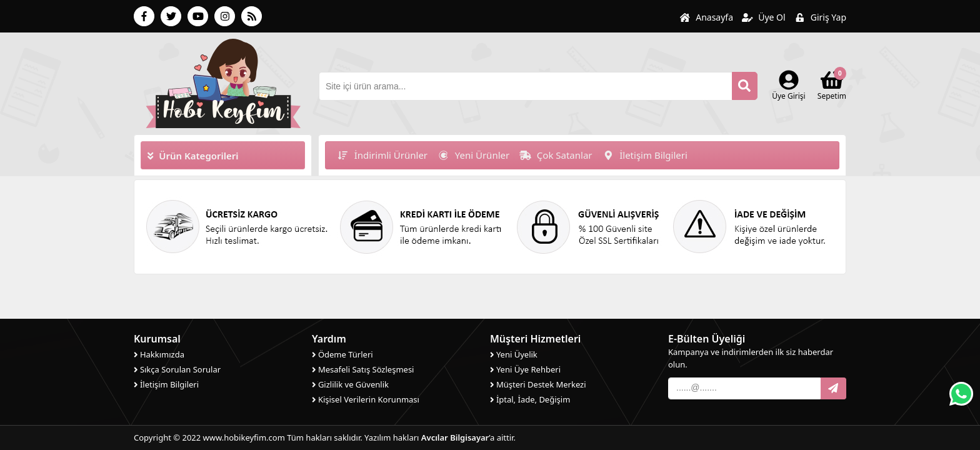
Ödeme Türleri (342, 354)
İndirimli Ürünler (382, 155)
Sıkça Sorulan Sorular (177, 369)
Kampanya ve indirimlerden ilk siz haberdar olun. (751, 358)
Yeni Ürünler (473, 155)
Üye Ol (764, 17)
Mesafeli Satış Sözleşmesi (363, 369)
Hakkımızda (159, 354)
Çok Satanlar (556, 155)
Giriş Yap (820, 17)
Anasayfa (706, 17)
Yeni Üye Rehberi (525, 369)
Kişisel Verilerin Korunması (366, 399)
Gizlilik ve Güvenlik (350, 384)
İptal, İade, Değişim (530, 399)
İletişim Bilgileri (645, 155)
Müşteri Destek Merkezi (538, 384)
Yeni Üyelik (514, 354)
